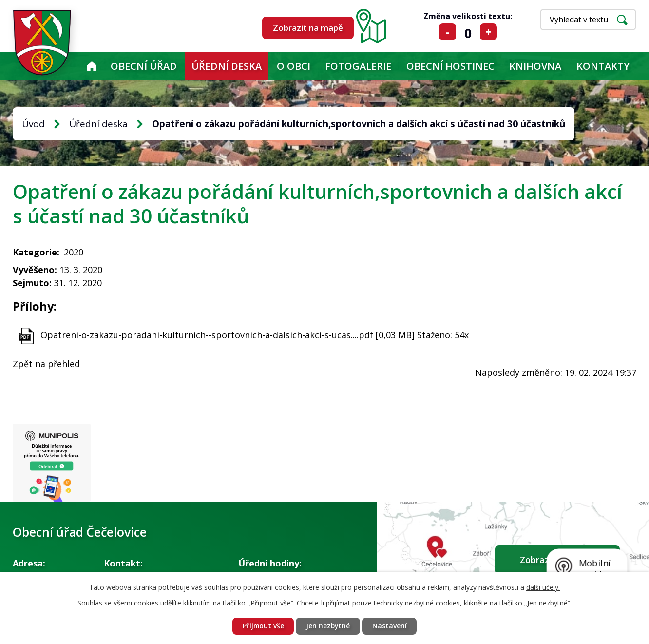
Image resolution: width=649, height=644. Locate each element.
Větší (488, 32)
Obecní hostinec (450, 66)
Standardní (468, 32)
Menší (448, 32)
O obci (294, 66)
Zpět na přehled (46, 364)
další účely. (543, 587)
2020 (74, 252)
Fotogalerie (358, 66)
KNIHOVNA (535, 66)
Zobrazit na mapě (308, 28)
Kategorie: (36, 252)
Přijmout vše (262, 626)
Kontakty (603, 66)
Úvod (92, 66)
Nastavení (391, 626)
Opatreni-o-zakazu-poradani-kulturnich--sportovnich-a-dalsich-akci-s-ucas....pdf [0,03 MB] (228, 335)
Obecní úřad (144, 66)
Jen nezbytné (328, 626)
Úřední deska (227, 66)
